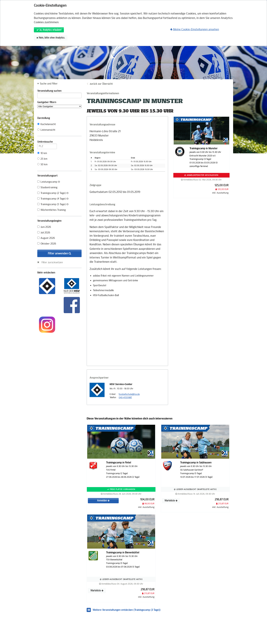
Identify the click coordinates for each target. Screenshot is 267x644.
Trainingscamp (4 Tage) (53, 199)
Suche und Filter (49, 84)
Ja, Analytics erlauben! (49, 30)
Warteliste (171, 501)
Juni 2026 (44, 227)
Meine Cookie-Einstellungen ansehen (195, 29)
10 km (42, 153)
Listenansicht (46, 130)
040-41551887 (125, 397)
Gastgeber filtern (59, 104)
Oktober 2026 (47, 244)
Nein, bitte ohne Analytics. (51, 38)
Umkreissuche (47, 142)
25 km (42, 159)
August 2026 (46, 238)
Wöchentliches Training (52, 210)
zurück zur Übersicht (101, 84)
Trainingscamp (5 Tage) (53, 204)
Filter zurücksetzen (52, 262)
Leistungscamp (49, 182)
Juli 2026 (44, 233)
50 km (42, 164)
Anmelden (103, 501)
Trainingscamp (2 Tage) (53, 193)
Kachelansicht (47, 124)
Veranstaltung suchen (59, 91)
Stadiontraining (47, 187)
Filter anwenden (60, 253)
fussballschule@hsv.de (129, 394)
